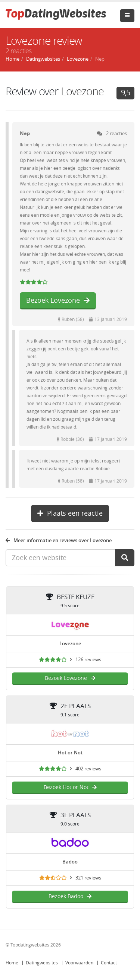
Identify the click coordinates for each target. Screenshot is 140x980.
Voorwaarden (79, 963)
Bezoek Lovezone (58, 300)
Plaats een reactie (70, 513)
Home (12, 963)
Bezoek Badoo (70, 896)
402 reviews (88, 769)
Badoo (70, 862)
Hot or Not (70, 753)
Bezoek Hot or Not (70, 787)
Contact (109, 963)
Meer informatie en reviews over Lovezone (59, 540)
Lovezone (82, 92)
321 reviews (88, 878)
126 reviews (88, 660)
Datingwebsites (42, 963)
